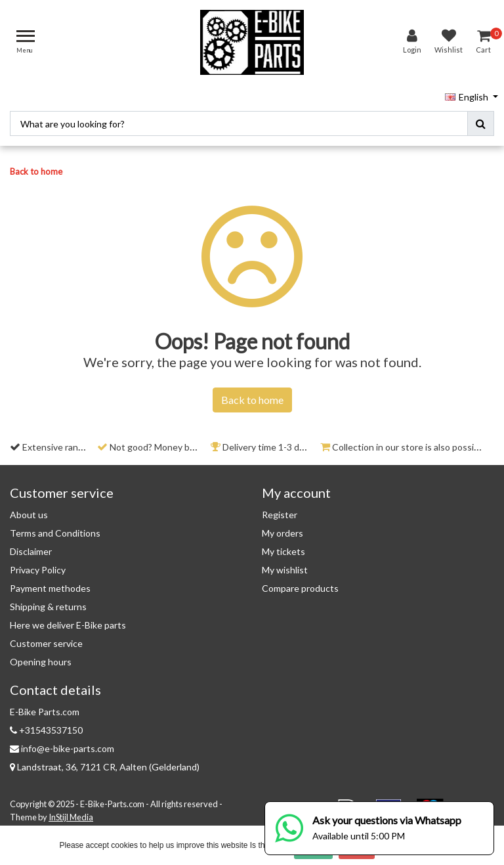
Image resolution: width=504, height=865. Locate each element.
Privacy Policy (38, 565)
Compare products (300, 584)
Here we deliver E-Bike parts (68, 620)
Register (280, 510)
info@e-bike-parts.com (62, 744)
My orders (283, 528)
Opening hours (41, 657)
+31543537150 (46, 725)
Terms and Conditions (55, 528)
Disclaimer (31, 547)
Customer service (46, 639)
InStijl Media (71, 813)
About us (29, 510)
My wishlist (285, 565)
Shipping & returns (48, 602)
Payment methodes (50, 584)
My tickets (283, 547)
